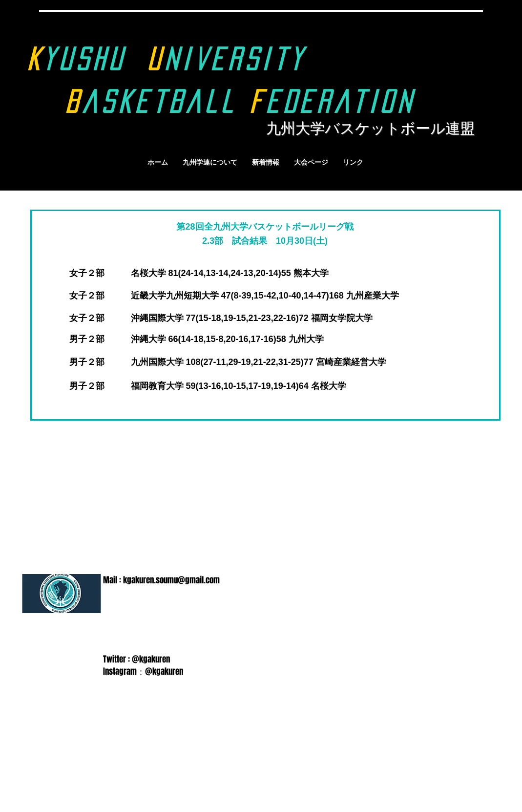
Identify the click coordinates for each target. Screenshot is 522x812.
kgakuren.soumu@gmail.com (171, 580)
